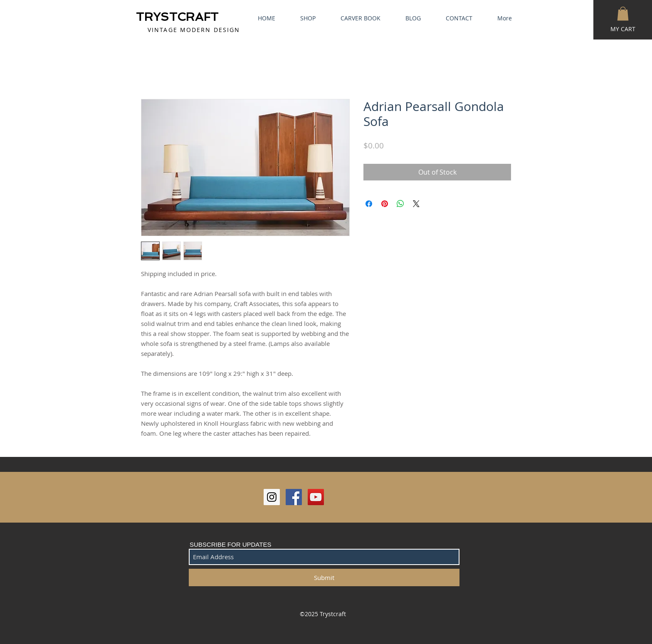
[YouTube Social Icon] (316, 497)
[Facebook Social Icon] (294, 497)
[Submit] (324, 577)
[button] (623, 14)
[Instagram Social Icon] (272, 497)
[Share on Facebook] (369, 204)
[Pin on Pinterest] (385, 204)
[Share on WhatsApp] (400, 204)
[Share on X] (416, 204)
